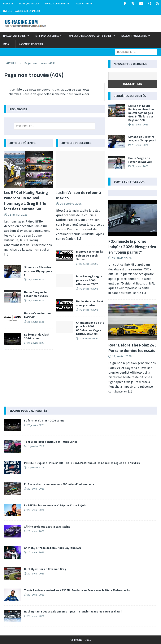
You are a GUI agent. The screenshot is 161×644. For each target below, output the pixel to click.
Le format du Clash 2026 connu (37, 336)
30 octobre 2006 (89, 264)
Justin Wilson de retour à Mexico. (79, 195)
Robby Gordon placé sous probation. (90, 303)
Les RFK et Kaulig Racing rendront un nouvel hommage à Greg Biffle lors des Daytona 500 (26, 201)
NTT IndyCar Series (47, 36)
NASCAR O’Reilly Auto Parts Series (90, 36)
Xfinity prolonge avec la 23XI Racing (47, 527)
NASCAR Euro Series (31, 44)
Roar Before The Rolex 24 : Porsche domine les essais (132, 348)
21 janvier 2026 (36, 446)
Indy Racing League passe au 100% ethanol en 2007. (89, 280)
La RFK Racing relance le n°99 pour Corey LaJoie (55, 505)
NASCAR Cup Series (14, 36)
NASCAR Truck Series (134, 36)
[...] (6, 254)
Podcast (8, 4)
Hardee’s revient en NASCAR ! (37, 315)
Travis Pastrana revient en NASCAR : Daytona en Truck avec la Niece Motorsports (77, 590)
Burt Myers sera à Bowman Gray (45, 569)
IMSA (6, 44)
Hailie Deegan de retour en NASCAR (36, 294)
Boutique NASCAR (29, 4)
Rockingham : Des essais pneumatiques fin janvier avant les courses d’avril (73, 611)
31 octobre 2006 (88, 338)
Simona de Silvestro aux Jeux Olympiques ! (38, 271)
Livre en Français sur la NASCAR (21, 11)
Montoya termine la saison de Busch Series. (89, 255)
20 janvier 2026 (36, 489)
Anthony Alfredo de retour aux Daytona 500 (52, 548)
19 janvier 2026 (122, 258)
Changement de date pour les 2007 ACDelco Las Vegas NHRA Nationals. (90, 328)
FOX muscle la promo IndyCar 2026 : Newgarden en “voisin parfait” (132, 247)
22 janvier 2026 (18, 215)
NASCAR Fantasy (85, 4)
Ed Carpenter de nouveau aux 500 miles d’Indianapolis (59, 484)
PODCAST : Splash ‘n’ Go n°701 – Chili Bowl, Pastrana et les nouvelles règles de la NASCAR (82, 463)
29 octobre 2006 (71, 204)
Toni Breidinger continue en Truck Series (51, 442)
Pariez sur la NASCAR (57, 4)
